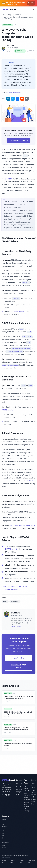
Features (19, 784)
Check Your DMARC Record (19, 666)
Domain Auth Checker (26, 804)
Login (18, 794)
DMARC (5, 601)
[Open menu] (34, 10)
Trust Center (4, 846)
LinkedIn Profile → (17, 627)
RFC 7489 (8, 179)
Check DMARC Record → (18, 140)
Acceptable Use (31, 861)
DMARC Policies (33, 791)
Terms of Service (13, 861)
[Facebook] (9, 795)
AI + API (3, 834)
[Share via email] (27, 99)
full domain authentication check (22, 526)
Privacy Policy (4, 861)
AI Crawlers (4, 839)
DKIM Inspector (8, 410)
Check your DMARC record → (13, 586)
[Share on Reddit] (22, 99)
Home (3, 15)
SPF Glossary (26, 810)
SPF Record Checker (26, 789)
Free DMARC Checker (14, 93)
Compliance (5, 843)
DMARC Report (19, 311)
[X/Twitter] (2, 795)
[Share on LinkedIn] (8, 99)
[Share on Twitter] (13, 99)
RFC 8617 (29, 481)
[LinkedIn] (6, 795)
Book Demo (3, 830)
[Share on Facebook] (17, 99)
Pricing (18, 786)
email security (15, 601)
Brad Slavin (11, 45)
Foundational (17, 15)
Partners (19, 789)
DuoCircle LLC (6, 791)
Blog (9, 15)
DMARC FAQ (33, 796)
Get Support (4, 825)
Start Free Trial (18, 658)
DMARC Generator (27, 799)
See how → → (31, 3)
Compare (19, 792)
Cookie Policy (22, 861)
